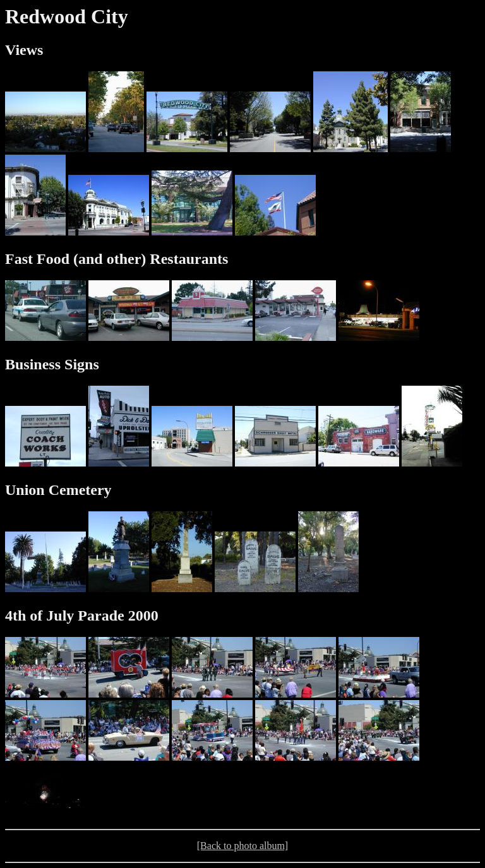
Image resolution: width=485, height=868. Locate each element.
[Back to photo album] (242, 846)
